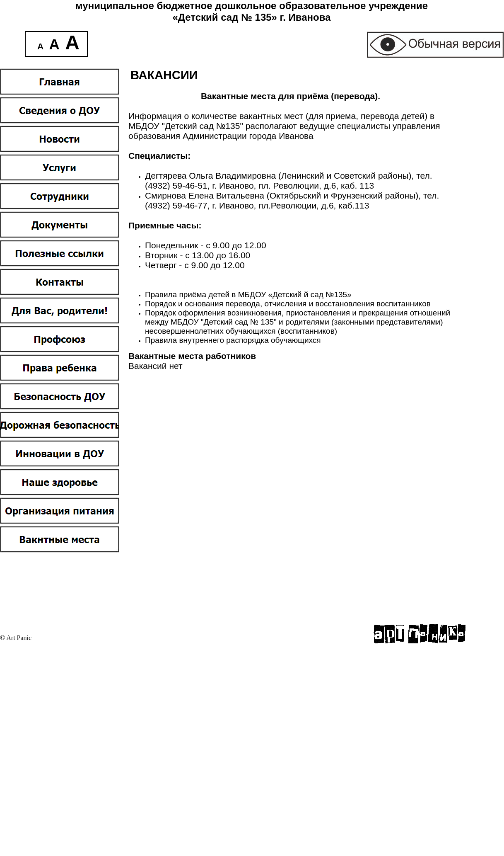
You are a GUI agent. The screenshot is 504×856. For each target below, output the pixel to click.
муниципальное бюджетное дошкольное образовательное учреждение (252, 6)
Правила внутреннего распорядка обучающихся (233, 340)
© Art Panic (16, 638)
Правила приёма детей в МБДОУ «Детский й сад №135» (248, 295)
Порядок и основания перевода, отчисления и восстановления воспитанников (288, 304)
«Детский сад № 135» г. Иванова (251, 17)
